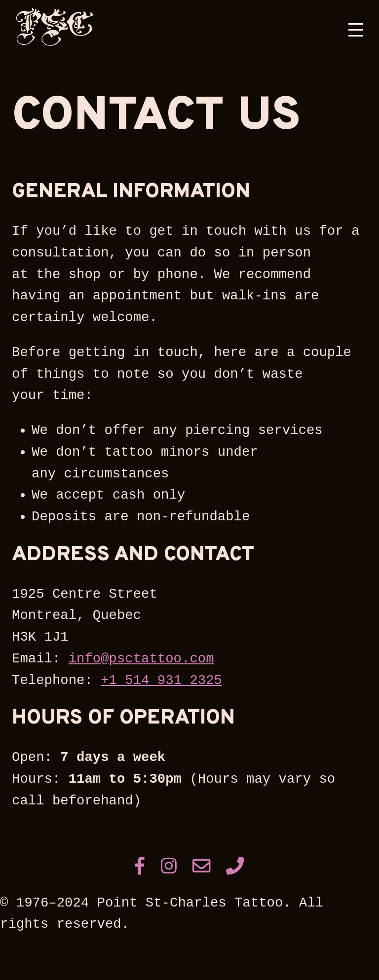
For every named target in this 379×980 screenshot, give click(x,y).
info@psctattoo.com (141, 659)
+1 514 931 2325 (161, 680)
